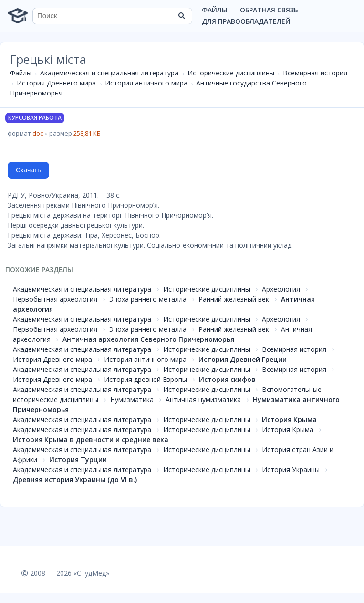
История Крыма (289, 419)
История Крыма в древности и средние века (91, 439)
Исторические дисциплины (231, 73)
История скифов (227, 379)
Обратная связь (269, 10)
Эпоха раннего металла (148, 299)
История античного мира (146, 83)
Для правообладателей (246, 21)
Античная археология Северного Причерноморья (148, 339)
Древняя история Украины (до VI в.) (75, 480)
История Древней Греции (243, 359)
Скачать (28, 170)
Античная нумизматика (203, 399)
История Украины (291, 470)
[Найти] (182, 16)
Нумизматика (132, 399)
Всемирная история (315, 73)
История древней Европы (146, 379)
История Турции (78, 460)
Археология (281, 289)
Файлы (215, 10)
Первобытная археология (55, 299)
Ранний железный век (234, 299)
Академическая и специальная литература (109, 73)
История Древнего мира (56, 83)
